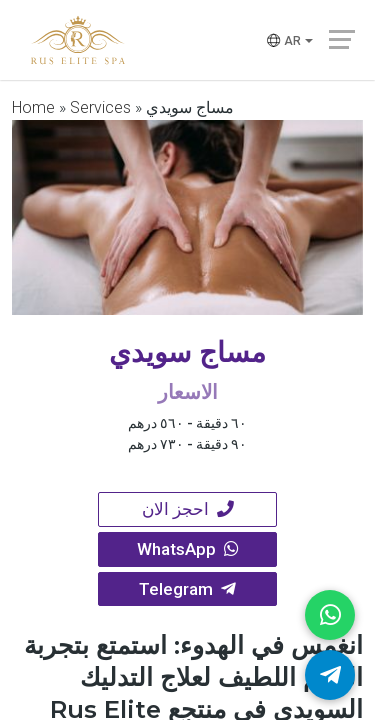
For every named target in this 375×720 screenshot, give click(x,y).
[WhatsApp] (330, 615)
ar (282, 42)
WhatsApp (188, 551)
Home (33, 107)
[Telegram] (330, 675)
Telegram (188, 592)
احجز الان (188, 510)
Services (100, 107)
